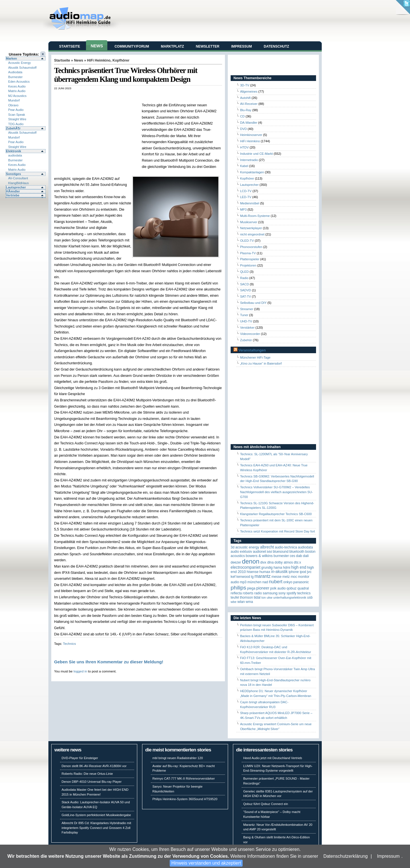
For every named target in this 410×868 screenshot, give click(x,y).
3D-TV (245, 85)
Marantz (263, 576)
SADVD (246, 290)
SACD (244, 284)
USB (310, 597)
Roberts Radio (252, 593)
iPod (303, 572)
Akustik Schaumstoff (22, 68)
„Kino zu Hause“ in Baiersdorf (261, 363)
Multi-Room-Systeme (255, 216)
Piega (251, 588)
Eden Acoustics (19, 82)
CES (293, 556)
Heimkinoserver (251, 135)
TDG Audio (16, 124)
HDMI (287, 568)
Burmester (16, 77)
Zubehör (246, 340)
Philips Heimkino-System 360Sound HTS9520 (185, 799)
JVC (309, 572)
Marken (12, 58)
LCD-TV (246, 191)
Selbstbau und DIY (253, 303)
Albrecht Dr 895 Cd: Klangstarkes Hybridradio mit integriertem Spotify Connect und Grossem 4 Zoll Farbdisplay (96, 828)
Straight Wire (17, 119)
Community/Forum (132, 46)
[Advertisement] (121, 96)
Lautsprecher (16, 187)
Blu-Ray (246, 110)
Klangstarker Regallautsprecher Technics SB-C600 (276, 514)
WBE (234, 602)
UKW (270, 597)
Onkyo (288, 582)
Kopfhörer (121, 60)
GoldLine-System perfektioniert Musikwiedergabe (96, 815)
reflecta (236, 593)
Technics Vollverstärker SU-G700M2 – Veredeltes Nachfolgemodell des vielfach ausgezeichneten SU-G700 (276, 492)
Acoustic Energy (20, 63)
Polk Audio (278, 588)
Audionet (259, 552)
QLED (244, 272)
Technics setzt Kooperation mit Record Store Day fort (277, 531)
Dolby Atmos (284, 562)
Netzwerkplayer (251, 228)
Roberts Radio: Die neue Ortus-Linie (87, 774)
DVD (243, 129)
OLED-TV (247, 241)
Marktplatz (172, 46)
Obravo (13, 105)
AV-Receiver (249, 104)
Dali (306, 556)
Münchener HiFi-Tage (255, 357)
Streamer (247, 309)
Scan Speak (17, 115)
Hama (278, 568)
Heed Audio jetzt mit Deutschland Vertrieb (272, 758)
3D (232, 547)
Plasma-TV (248, 253)
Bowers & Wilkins (259, 556)
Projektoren (248, 265)
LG (252, 577)
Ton (264, 597)
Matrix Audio (17, 91)
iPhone (294, 572)
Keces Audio (17, 86)
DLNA (270, 562)
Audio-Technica (286, 547)
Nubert (276, 582)
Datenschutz (276, 46)
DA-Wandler (249, 123)
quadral (303, 588)
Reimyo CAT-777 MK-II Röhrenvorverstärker (184, 778)
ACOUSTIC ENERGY (247, 547)
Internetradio (249, 160)
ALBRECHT (267, 547)
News (97, 46)
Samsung (270, 593)
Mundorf (14, 100)
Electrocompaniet (245, 567)
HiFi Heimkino (99, 60)
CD (242, 116)
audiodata (15, 155)
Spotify (291, 593)
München (254, 582)
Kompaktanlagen (252, 172)
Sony (282, 593)
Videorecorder (250, 334)
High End (299, 567)
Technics (69, 644)
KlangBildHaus (19, 183)
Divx (263, 562)
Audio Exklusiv (241, 552)
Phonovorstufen (251, 247)
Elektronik (14, 151)
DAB (299, 556)
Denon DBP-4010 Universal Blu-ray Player (92, 782)
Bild (269, 552)
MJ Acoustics (17, 96)
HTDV (244, 147)
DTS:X (297, 562)
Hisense (253, 572)
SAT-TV (245, 296)
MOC (294, 577)
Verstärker (247, 328)
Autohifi (245, 98)
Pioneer (263, 588)
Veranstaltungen (252, 350)
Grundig (267, 568)
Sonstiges (14, 174)
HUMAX (265, 572)
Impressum (388, 856)
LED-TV (246, 197)
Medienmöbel (250, 203)
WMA (249, 602)
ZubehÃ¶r (13, 128)
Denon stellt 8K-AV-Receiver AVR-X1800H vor (94, 766)
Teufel (235, 597)
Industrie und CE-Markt (256, 154)
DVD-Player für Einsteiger (80, 758)
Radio (244, 278)
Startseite (70, 46)
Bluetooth (297, 551)
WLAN (241, 602)
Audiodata (15, 72)
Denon (251, 561)
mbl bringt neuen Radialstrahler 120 (178, 758)
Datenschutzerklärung (346, 856)
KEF (233, 577)
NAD (265, 582)
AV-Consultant (18, 178)
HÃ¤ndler (13, 191)
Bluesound (281, 552)
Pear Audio (16, 110)
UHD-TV (246, 321)
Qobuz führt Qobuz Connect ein (266, 804)
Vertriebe (13, 195)
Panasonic (301, 582)
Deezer (236, 562)
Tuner (244, 315)
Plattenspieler (250, 259)
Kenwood (243, 577)
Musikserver (249, 222)
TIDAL (257, 597)
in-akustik (280, 572)
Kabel (244, 166)
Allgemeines (249, 92)
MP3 (243, 210)
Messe (276, 577)
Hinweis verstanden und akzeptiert (206, 863)
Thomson (246, 597)
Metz (286, 577)
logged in (80, 671)
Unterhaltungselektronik (290, 597)
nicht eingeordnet (252, 234)
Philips (238, 588)
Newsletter (208, 46)
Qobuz (292, 588)
